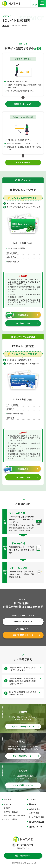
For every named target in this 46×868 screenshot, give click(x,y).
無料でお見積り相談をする (26, 635)
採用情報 (33, 804)
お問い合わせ (25, 855)
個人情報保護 (37, 822)
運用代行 (7, 808)
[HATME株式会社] (11, 3)
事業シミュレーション (23, 104)
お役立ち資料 (34, 813)
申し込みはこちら (23, 323)
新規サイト (11, 812)
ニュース (33, 799)
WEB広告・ (15, 816)
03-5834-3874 (25, 845)
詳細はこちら (23, 315)
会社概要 (8, 799)
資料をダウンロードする (27, 622)
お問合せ (35, 5)
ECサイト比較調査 (23, 162)
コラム (32, 827)
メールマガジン (36, 817)
